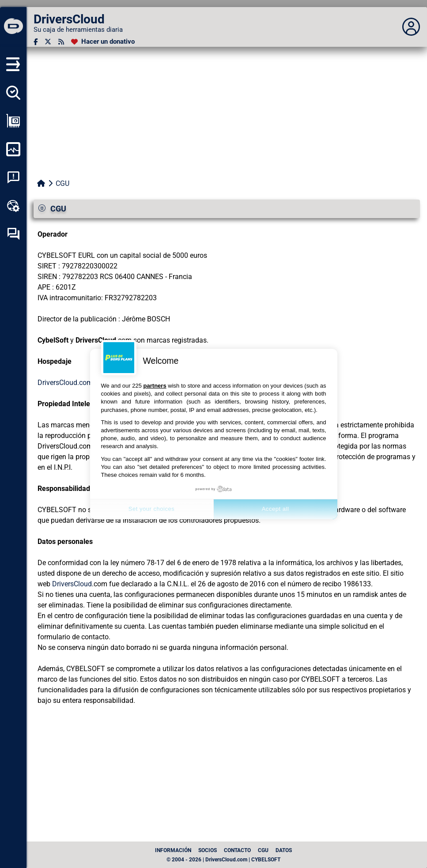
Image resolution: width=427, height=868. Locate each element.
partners (155, 386)
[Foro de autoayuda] (13, 234)
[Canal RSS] (61, 42)
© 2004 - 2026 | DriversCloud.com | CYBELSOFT (223, 860)
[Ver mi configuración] (13, 121)
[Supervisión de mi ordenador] (13, 149)
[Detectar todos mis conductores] (13, 93)
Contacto (237, 850)
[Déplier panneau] (411, 27)
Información (173, 850)
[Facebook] (36, 42)
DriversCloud (72, 584)
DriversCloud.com (65, 383)
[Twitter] (48, 42)
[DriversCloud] (13, 27)
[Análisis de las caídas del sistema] (13, 177)
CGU (263, 850)
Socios (208, 850)
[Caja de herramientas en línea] (13, 206)
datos (284, 850)
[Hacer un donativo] (103, 42)
